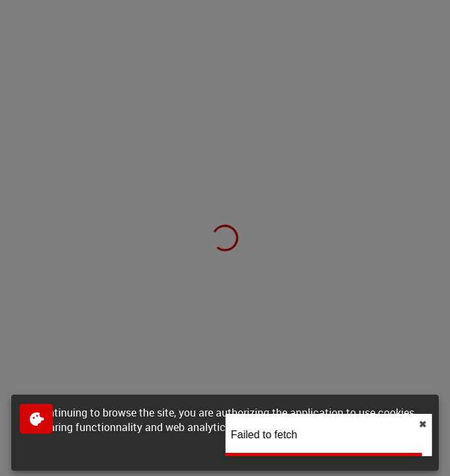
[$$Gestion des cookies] (36, 419)
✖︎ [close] (437, 424)
